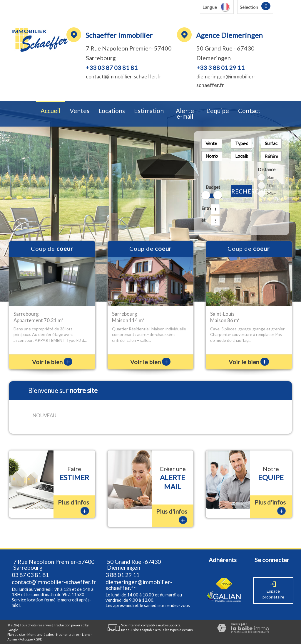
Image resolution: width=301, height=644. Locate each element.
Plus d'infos (73, 502)
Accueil (51, 111)
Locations (112, 111)
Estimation (149, 111)
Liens (86, 630)
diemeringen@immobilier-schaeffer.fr (139, 580)
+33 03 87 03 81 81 (112, 68)
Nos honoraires (68, 630)
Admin (12, 634)
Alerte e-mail (185, 114)
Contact (249, 111)
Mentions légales (41, 630)
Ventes (80, 111)
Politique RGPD (31, 634)
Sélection (249, 7)
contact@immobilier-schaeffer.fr (124, 76)
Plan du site (16, 630)
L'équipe (218, 111)
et (203, 220)
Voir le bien (52, 362)
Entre (205, 208)
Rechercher (242, 191)
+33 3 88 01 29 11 (220, 68)
